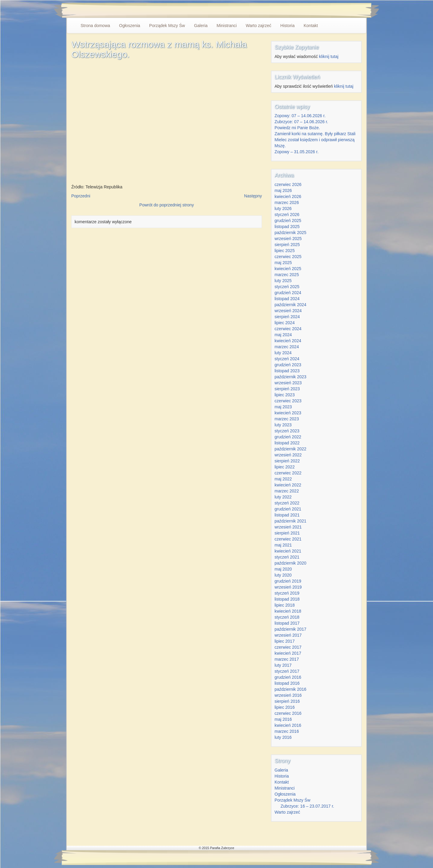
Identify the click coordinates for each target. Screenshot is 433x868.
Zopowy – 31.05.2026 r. (296, 152)
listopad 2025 (287, 227)
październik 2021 (290, 521)
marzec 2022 (287, 491)
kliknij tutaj (329, 56)
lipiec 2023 (285, 395)
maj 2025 (283, 263)
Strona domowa (95, 26)
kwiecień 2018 (288, 611)
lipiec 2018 (285, 605)
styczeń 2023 (287, 431)
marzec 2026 (287, 203)
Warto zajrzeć (258, 26)
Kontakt (311, 26)
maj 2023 (283, 407)
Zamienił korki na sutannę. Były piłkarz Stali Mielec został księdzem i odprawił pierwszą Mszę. (315, 140)
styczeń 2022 (287, 503)
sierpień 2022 (287, 461)
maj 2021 (283, 545)
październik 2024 (290, 305)
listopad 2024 (287, 299)
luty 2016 (283, 737)
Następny (253, 196)
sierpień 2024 (287, 317)
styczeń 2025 (287, 287)
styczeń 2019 (287, 593)
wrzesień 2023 (288, 383)
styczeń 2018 (287, 617)
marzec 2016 (287, 731)
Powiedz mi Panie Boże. (297, 128)
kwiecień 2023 (288, 413)
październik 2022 (290, 449)
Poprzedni (81, 196)
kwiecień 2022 (288, 485)
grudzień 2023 (288, 365)
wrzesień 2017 (288, 635)
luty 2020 (283, 575)
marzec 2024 (287, 347)
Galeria (201, 26)
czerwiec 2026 (288, 184)
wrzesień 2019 (288, 587)
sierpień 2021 (287, 533)
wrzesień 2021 (288, 527)
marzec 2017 (287, 659)
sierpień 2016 (287, 701)
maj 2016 (283, 719)
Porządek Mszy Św (167, 26)
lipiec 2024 (285, 323)
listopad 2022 (287, 443)
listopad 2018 (287, 599)
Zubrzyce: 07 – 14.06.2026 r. (301, 122)
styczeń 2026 (287, 215)
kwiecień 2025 (288, 269)
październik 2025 (290, 233)
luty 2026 (283, 209)
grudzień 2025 (288, 221)
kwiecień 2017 (288, 653)
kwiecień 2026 (288, 196)
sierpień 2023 (287, 389)
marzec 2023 (287, 419)
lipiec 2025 (285, 251)
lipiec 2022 (285, 467)
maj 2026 (283, 190)
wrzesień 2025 (288, 239)
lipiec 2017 (285, 641)
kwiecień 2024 (288, 341)
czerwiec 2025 (288, 257)
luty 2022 (283, 497)
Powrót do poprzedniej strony (166, 205)
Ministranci (227, 26)
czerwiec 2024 (288, 329)
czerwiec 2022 (288, 473)
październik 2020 (290, 563)
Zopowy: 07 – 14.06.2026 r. (300, 116)
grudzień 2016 (288, 677)
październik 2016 (290, 689)
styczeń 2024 (287, 359)
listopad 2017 (287, 623)
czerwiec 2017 (288, 647)
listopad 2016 (287, 683)
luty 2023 (283, 425)
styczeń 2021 (287, 557)
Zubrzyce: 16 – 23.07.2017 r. (307, 806)
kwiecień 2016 (288, 725)
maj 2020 (283, 569)
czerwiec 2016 (288, 713)
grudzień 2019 (288, 581)
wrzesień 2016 (288, 695)
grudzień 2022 (288, 437)
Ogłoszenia (130, 26)
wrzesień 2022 (288, 455)
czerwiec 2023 (288, 401)
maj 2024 (283, 335)
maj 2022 (283, 479)
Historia (287, 26)
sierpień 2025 (287, 245)
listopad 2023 (287, 371)
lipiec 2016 (285, 707)
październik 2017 (290, 629)
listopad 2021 (287, 515)
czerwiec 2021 (288, 539)
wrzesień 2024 (288, 311)
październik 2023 (290, 377)
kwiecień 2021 (288, 551)
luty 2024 (283, 353)
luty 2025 (283, 281)
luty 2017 (283, 665)
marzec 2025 (287, 275)
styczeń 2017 (287, 671)
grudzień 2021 (288, 509)
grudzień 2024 (288, 293)
